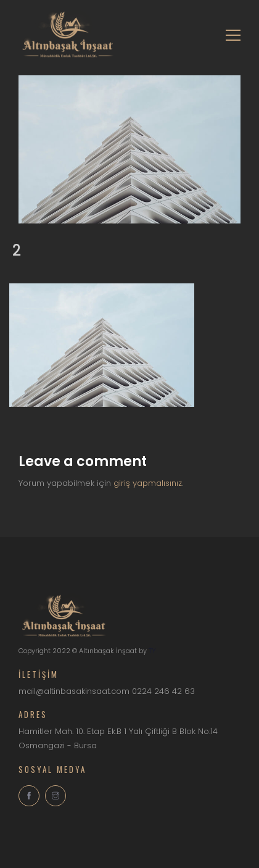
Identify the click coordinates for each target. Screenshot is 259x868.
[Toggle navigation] (229, 34)
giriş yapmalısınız (148, 483)
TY (152, 651)
